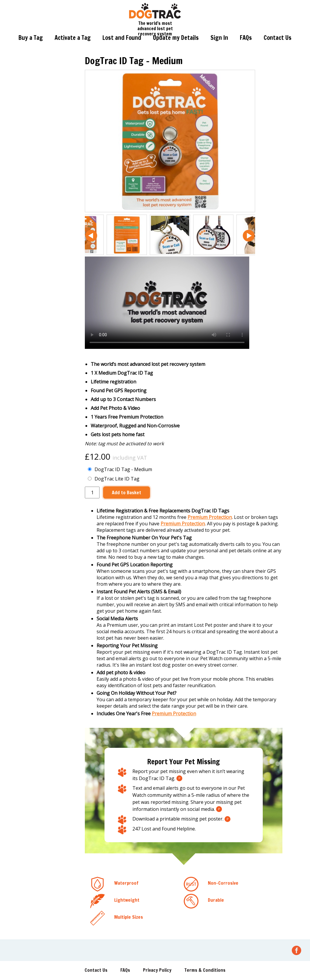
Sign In (219, 38)
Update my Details (176, 38)
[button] (91, 236)
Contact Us (278, 38)
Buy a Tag (31, 38)
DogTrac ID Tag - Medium (120, 469)
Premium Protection (210, 517)
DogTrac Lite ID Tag (114, 479)
